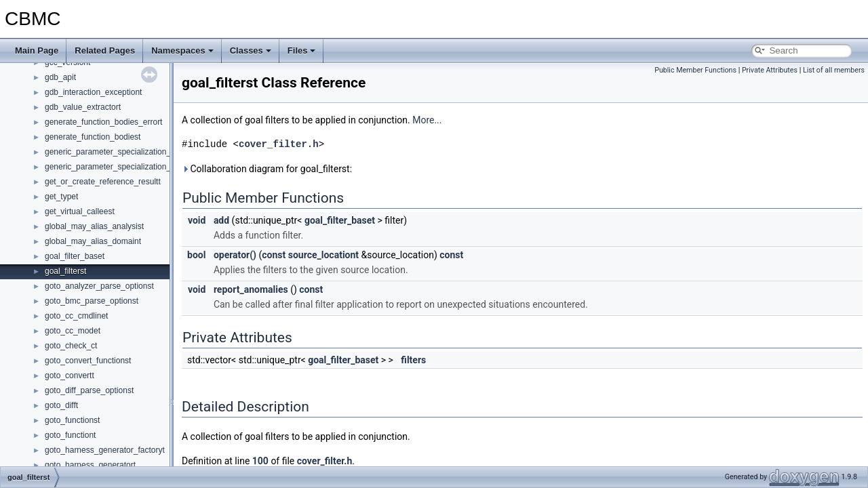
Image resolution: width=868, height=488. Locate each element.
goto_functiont (70, 435)
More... (427, 120)
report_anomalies (251, 289)
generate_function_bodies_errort (103, 122)
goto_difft (61, 405)
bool (196, 255)
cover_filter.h (279, 144)
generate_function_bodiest (93, 137)
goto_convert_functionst (88, 361)
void (197, 220)
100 (260, 461)
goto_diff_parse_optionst (89, 390)
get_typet (61, 197)
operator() (235, 255)
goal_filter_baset (75, 256)
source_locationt (323, 255)
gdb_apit (60, 77)
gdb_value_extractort (83, 107)
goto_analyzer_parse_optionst (99, 286)
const (274, 255)
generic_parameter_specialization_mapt (117, 167)
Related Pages (105, 50)
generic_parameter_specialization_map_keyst (127, 152)
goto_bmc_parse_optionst (92, 301)
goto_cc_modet (73, 331)
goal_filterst (65, 271)
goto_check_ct (71, 346)
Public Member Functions (695, 70)
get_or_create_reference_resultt (103, 182)
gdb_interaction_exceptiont (93, 92)
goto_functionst (72, 420)
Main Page (37, 50)
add (221, 220)
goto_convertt (70, 375)
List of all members (834, 70)
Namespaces (182, 50)
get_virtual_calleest (80, 211)
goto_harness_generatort (90, 465)
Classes (251, 50)
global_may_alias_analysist (94, 226)
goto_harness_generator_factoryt (105, 450)
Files (302, 50)
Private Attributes (770, 70)
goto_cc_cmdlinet (76, 316)
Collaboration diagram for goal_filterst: (267, 169)
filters (413, 360)
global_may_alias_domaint (93, 241)
